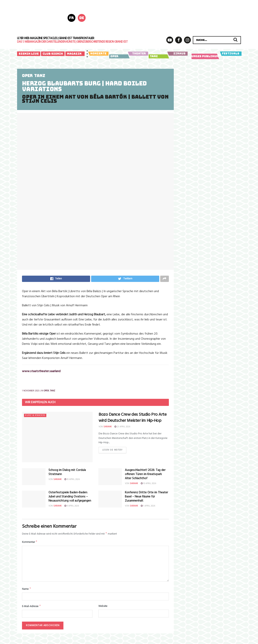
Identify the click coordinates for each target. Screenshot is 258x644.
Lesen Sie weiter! (112, 452)
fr (71, 18)
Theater (138, 54)
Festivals (231, 54)
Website (103, 609)
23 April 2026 (122, 428)
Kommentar (30, 544)
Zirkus (177, 54)
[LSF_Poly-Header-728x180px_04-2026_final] (170, 17)
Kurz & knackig (35, 417)
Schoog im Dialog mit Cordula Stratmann (67, 473)
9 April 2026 (72, 507)
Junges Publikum (204, 56)
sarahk (108, 428)
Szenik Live (29, 54)
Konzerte (98, 54)
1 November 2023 (31, 392)
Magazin (74, 54)
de (82, 18)
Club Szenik (53, 54)
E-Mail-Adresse (32, 609)
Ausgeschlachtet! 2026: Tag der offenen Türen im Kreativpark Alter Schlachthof (145, 475)
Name (27, 591)
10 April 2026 (72, 481)
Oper (119, 56)
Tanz (158, 56)
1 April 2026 (148, 507)
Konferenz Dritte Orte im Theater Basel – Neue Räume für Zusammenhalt (146, 498)
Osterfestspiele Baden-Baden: (70, 498)
